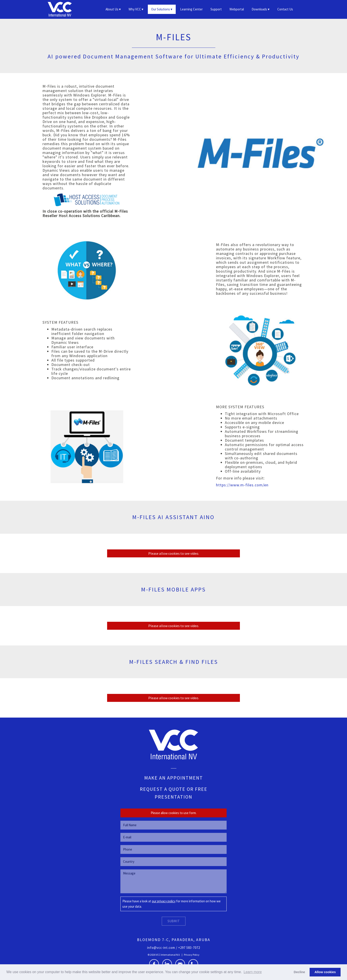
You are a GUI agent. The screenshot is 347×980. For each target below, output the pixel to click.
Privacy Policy (192, 955)
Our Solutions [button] (161, 9)
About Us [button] (112, 9)
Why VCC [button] (135, 9)
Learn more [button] (253, 972)
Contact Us (285, 9)
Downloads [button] (259, 9)
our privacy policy (164, 901)
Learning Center (191, 9)
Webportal (237, 9)
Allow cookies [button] (325, 972)
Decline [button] (299, 972)
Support (216, 9)
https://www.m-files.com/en (242, 485)
